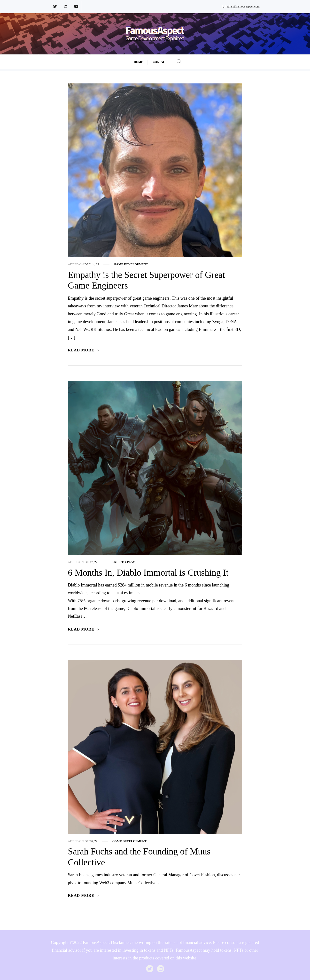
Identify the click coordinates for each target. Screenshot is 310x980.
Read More (83, 350)
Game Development (131, 264)
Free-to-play (124, 562)
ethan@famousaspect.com (241, 6)
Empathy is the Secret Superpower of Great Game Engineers (146, 280)
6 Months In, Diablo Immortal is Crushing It (148, 573)
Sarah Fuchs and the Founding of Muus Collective (139, 857)
